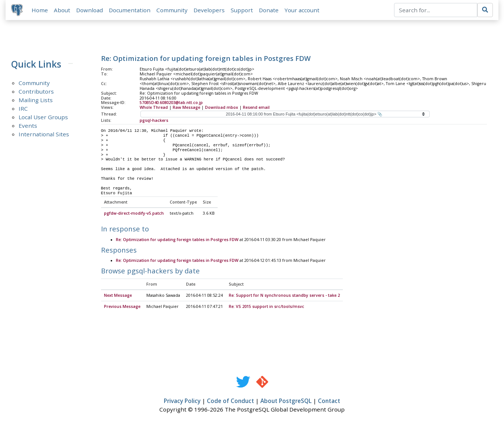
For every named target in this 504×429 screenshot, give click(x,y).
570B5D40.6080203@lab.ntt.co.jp (171, 103)
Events (28, 126)
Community (172, 10)
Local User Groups (43, 117)
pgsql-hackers (154, 121)
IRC (23, 109)
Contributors (36, 92)
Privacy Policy (182, 402)
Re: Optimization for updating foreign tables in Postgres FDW (177, 240)
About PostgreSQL (286, 402)
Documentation (130, 10)
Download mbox (222, 108)
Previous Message (122, 307)
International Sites (44, 134)
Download (90, 10)
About (62, 10)
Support (242, 10)
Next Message (118, 296)
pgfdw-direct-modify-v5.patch (134, 214)
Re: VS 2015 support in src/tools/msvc (266, 307)
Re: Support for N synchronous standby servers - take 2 (284, 296)
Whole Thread (154, 108)
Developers (209, 10)
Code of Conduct (230, 402)
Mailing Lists (36, 100)
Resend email (256, 108)
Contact (329, 402)
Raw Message (186, 108)
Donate (269, 10)
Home (40, 10)
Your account (302, 10)
